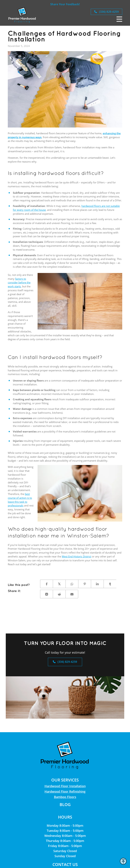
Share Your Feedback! (65, 4)
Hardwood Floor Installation (65, 786)
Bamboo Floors (65, 797)
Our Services (65, 780)
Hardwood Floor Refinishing (65, 791)
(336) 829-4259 (106, 12)
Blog (65, 804)
